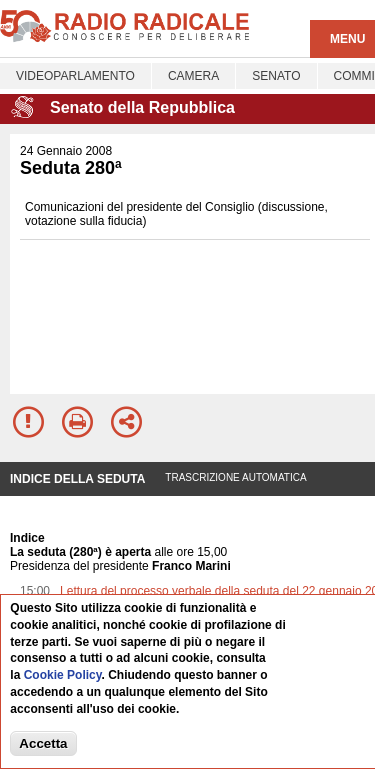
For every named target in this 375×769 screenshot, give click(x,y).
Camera (193, 76)
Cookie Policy (63, 675)
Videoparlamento (75, 76)
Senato (276, 76)
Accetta (43, 743)
